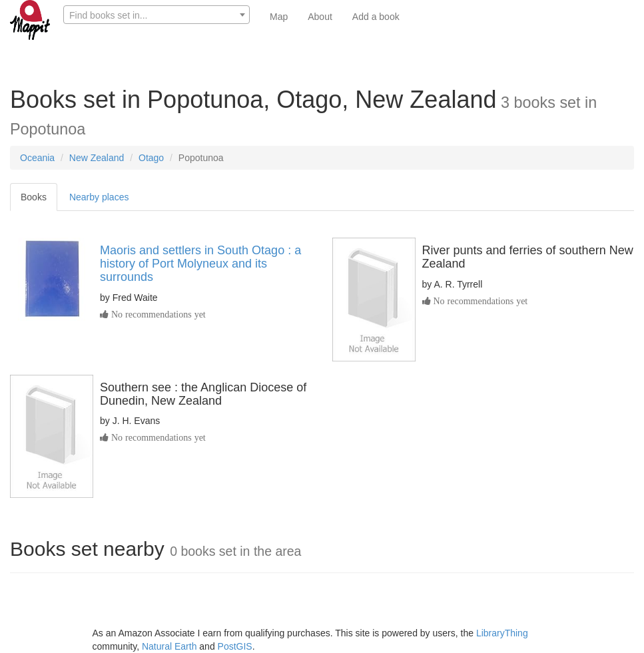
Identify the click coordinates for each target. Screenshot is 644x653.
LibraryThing (502, 633)
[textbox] (157, 15)
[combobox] (157, 15)
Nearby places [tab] (99, 197)
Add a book (376, 17)
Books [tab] (34, 197)
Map (279, 17)
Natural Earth (169, 646)
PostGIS (235, 646)
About (320, 17)
